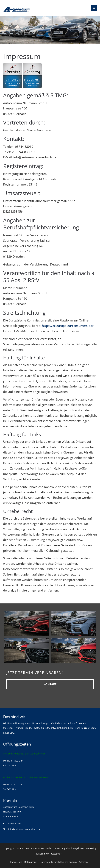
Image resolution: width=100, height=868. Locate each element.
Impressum (16, 862)
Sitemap (83, 862)
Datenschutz (31, 862)
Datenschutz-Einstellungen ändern (58, 862)
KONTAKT (50, 684)
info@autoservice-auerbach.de (24, 829)
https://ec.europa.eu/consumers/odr (68, 326)
